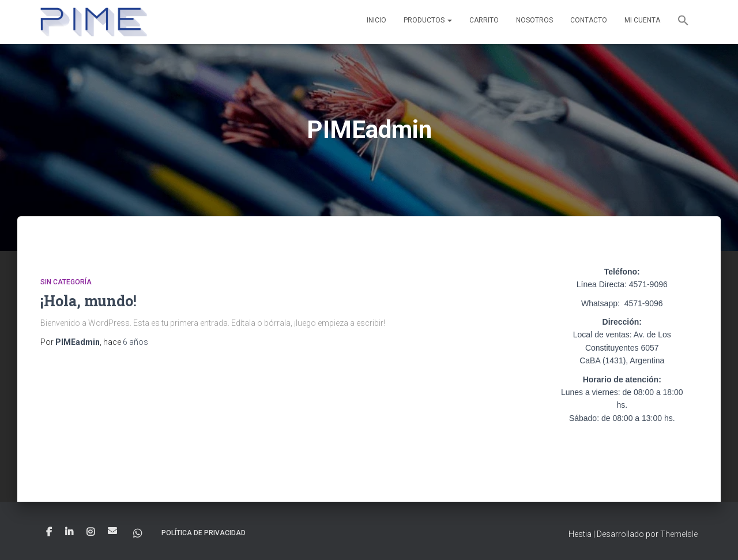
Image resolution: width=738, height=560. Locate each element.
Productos (428, 20)
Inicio (376, 20)
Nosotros (534, 20)
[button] (683, 22)
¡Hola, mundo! (89, 301)
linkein (69, 532)
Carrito (484, 20)
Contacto (589, 20)
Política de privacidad (204, 533)
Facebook (49, 532)
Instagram (91, 532)
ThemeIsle (679, 534)
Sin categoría (66, 282)
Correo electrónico (112, 531)
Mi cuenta (642, 20)
